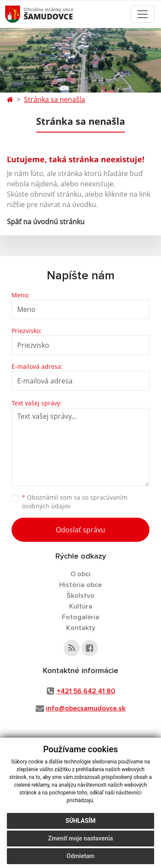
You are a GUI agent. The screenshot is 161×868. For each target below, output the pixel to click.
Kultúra (81, 606)
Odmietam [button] (80, 856)
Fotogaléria (80, 617)
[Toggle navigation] (143, 14)
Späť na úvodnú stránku (46, 222)
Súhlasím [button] (81, 821)
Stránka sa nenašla (55, 99)
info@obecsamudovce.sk (86, 708)
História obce (80, 585)
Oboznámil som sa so (75, 502)
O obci (80, 574)
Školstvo (80, 596)
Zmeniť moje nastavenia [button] (80, 838)
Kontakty (81, 628)
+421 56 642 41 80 (86, 691)
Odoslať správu (80, 530)
